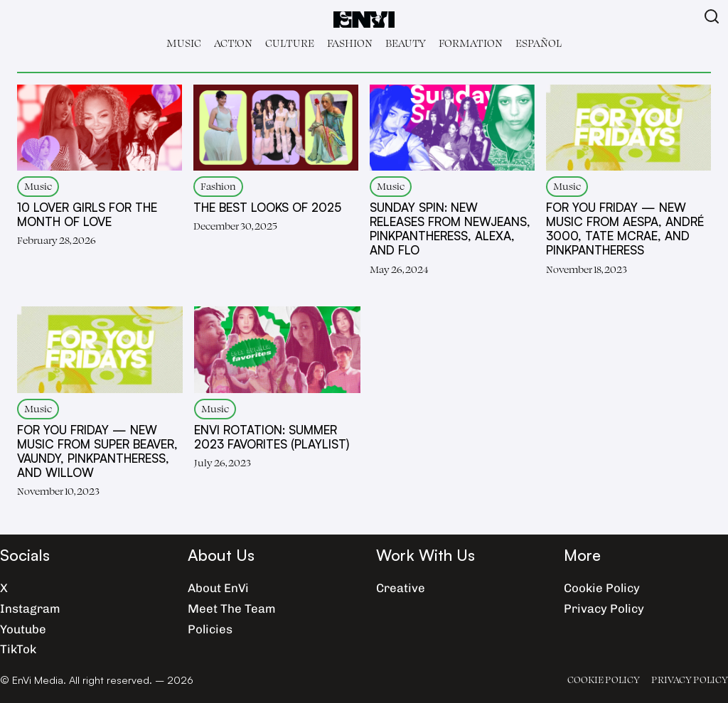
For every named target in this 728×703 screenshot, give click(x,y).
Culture (290, 43)
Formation (471, 43)
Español (539, 43)
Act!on (233, 43)
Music (184, 43)
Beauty (406, 43)
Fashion (350, 43)
